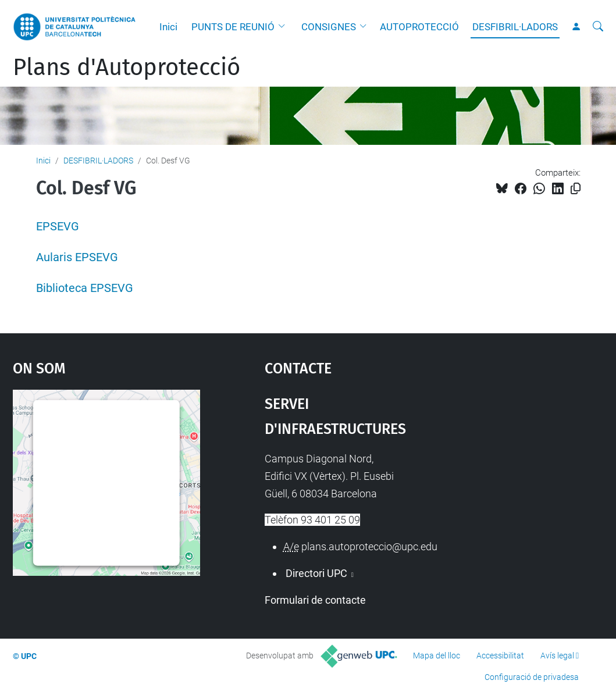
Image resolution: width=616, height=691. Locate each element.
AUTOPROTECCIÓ (419, 27)
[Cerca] (598, 27)
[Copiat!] (576, 189)
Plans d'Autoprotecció (127, 67)
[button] (284, 27)
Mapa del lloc (437, 656)
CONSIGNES (329, 27)
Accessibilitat (500, 656)
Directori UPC (316, 573)
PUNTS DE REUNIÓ (233, 27)
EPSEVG (58, 227)
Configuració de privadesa (532, 677)
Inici (168, 27)
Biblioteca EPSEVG (85, 288)
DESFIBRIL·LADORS (515, 27)
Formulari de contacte (315, 600)
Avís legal (557, 656)
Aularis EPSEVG (77, 257)
